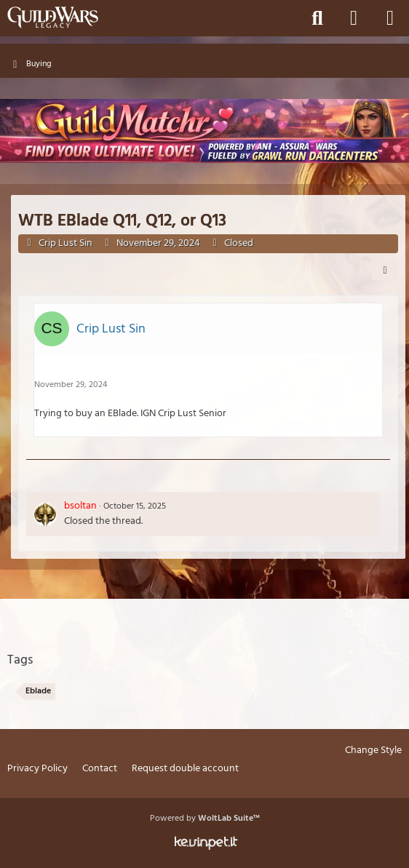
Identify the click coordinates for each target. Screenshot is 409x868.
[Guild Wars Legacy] (53, 17)
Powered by (205, 819)
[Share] (385, 271)
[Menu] (390, 18)
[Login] (354, 18)
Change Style (373, 751)
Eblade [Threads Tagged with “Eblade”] (38, 691)
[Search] (317, 18)
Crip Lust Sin (65, 243)
